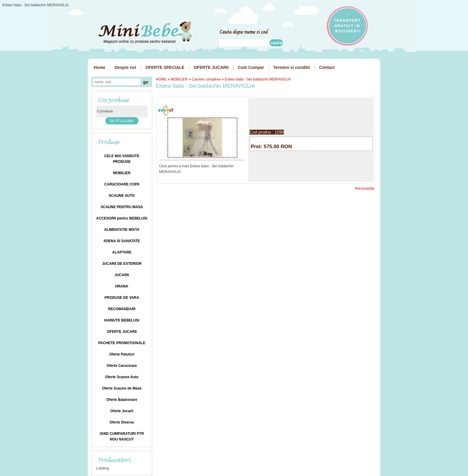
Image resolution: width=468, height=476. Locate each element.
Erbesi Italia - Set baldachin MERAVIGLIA (258, 79)
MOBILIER (179, 79)
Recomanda (365, 188)
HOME (161, 79)
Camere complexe (206, 79)
